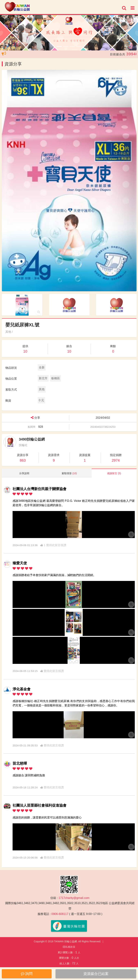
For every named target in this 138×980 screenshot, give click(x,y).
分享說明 (24, 473)
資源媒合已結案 (96, 974)
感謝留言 (114, 473)
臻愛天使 (20, 563)
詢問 (27, 974)
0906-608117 (60, 914)
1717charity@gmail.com (74, 898)
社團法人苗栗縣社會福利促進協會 (40, 805)
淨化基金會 (22, 689)
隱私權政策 (69, 947)
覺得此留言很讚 (52, 671)
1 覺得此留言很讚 (53, 545)
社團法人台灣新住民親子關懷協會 (40, 489)
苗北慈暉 (20, 763)
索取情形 (69, 473)
